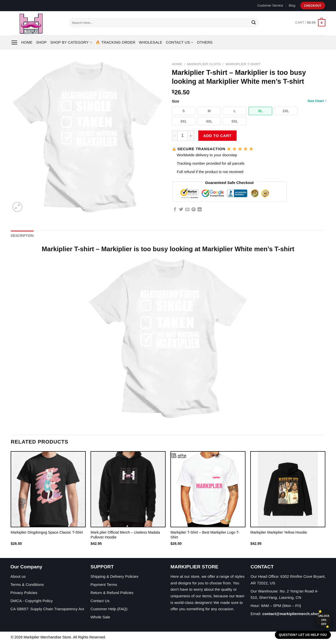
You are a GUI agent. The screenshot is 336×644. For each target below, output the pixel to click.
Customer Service (270, 5)
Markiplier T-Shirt (243, 64)
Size (249, 101)
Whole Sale (100, 617)
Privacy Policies (24, 593)
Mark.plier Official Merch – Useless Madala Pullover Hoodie (125, 535)
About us (18, 576)
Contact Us (180, 43)
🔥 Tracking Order (116, 42)
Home (27, 42)
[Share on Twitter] (181, 210)
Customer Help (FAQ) (109, 609)
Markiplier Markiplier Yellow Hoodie (279, 532)
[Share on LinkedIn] (200, 210)
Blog (292, 5)
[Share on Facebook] (175, 210)
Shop (41, 42)
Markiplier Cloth (204, 64)
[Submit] (254, 23)
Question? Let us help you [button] (303, 635)
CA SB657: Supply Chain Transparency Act (47, 609)
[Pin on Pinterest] (193, 210)
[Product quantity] (183, 135)
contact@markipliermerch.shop (291, 614)
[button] (184, 111)
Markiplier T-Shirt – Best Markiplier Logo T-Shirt (205, 535)
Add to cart (217, 136)
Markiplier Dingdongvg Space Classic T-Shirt (47, 532)
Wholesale (151, 42)
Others (205, 42)
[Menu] (14, 43)
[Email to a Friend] (187, 210)
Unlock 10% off (324, 620)
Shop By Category (71, 43)
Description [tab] (22, 236)
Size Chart (317, 101)
